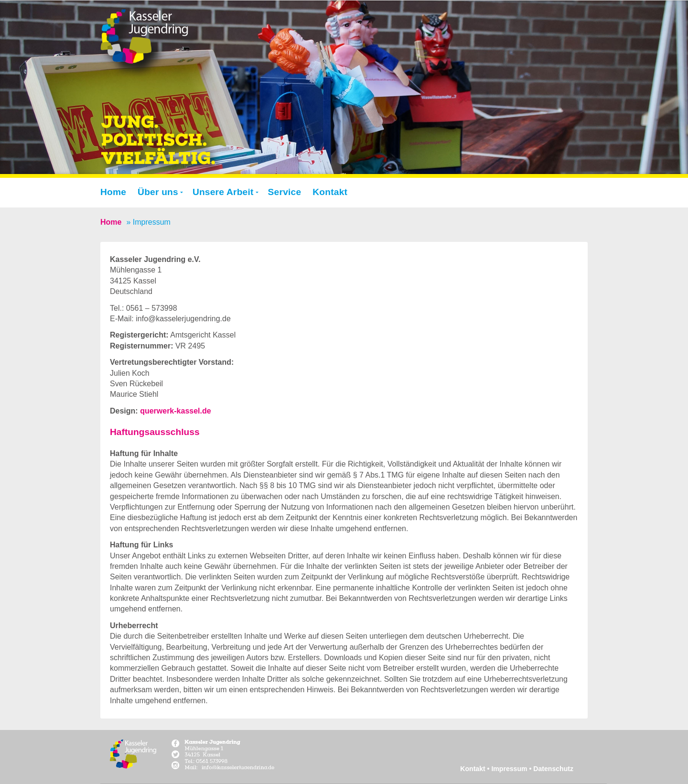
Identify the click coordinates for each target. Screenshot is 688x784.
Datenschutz (553, 769)
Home (113, 192)
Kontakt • (476, 769)
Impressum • (512, 769)
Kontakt (330, 192)
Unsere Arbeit (223, 192)
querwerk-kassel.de (176, 411)
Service (285, 192)
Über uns (158, 192)
